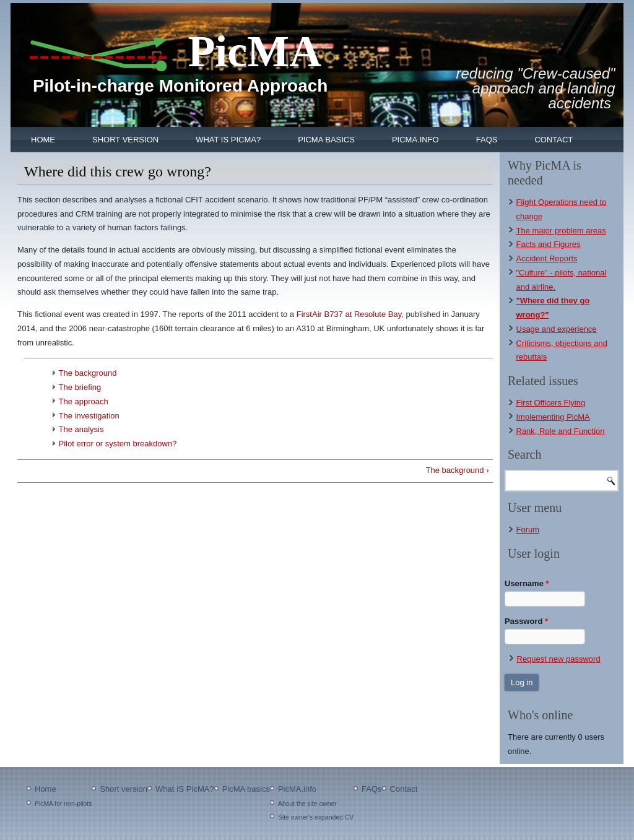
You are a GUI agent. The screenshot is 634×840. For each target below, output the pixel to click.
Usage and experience (557, 329)
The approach (84, 401)
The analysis (81, 429)
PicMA (254, 51)
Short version (125, 140)
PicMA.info (415, 140)
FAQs (487, 140)
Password (526, 621)
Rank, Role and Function (561, 431)
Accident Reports (547, 258)
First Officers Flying (551, 403)
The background (88, 373)
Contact (554, 140)
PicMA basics (326, 140)
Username (527, 583)
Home (43, 140)
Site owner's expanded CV (316, 817)
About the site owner (307, 804)
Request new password (559, 659)
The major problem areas (561, 231)
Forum (528, 530)
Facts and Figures (549, 244)
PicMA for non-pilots (63, 804)
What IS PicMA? (228, 140)
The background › (458, 470)
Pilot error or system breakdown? (118, 444)
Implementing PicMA (553, 417)
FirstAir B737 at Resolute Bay (349, 314)
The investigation (89, 416)
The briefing (80, 387)
